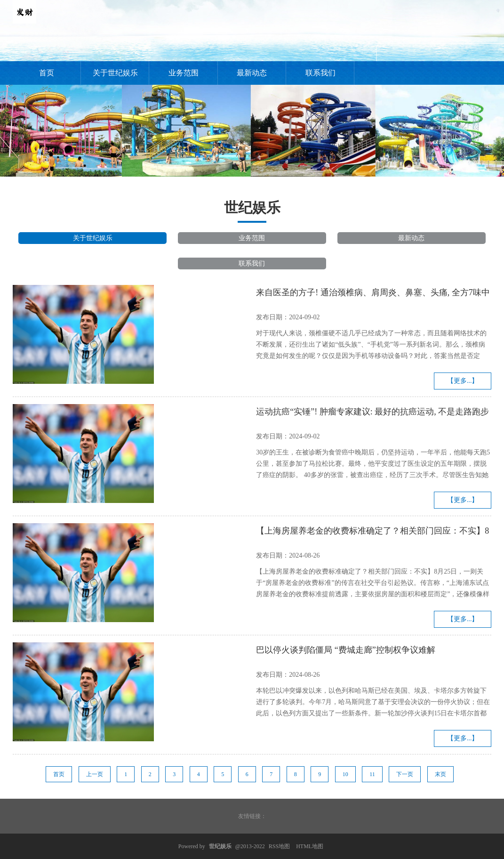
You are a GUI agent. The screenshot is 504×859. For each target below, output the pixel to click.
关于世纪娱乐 (115, 73)
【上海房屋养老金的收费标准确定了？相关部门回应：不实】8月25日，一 (372, 532)
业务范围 (184, 73)
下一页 (405, 774)
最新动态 (252, 73)
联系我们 (320, 73)
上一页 (95, 774)
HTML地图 (310, 846)
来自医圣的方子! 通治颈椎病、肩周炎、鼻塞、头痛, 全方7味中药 (373, 294)
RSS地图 (279, 846)
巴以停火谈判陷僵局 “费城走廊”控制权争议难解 (345, 650)
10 (345, 774)
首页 (47, 73)
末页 (440, 774)
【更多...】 (463, 381)
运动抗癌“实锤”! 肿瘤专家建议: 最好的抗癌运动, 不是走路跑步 (372, 412)
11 (372, 774)
